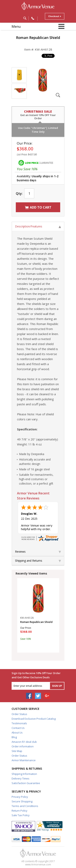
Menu (16, 26)
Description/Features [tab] (38, 226)
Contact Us (18, 728)
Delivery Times (20, 778)
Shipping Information (24, 774)
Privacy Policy (20, 797)
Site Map (17, 751)
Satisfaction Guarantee (26, 783)
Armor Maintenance (24, 760)
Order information (23, 746)
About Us (17, 733)
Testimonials (19, 723)
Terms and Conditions (25, 806)
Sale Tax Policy (21, 815)
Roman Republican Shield (36, 622)
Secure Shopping (22, 801)
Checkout (54, 16)
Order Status (19, 714)
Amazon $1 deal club (24, 742)
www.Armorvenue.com (38, 864)
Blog (14, 737)
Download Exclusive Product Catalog (34, 719)
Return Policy (19, 811)
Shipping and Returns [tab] (38, 561)
